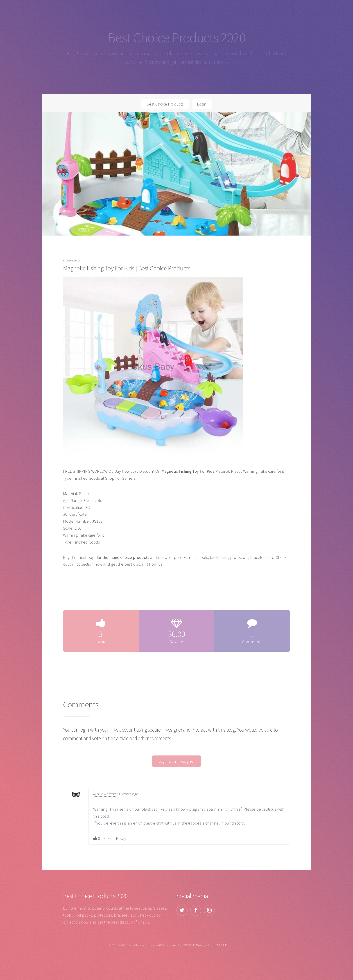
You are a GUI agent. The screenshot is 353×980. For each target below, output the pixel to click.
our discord (234, 823)
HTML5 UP (220, 945)
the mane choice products (126, 557)
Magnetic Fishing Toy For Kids (188, 471)
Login (202, 104)
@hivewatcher (105, 794)
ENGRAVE (189, 945)
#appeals (196, 823)
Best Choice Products (165, 104)
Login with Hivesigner (176, 761)
